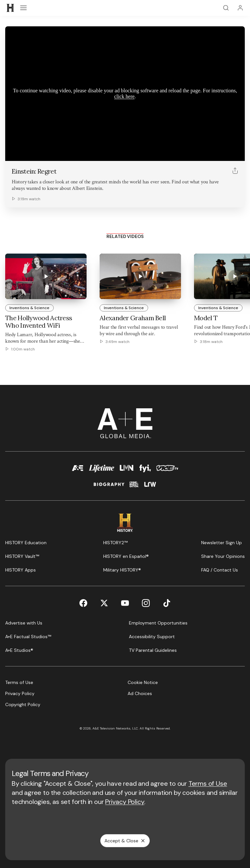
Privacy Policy (125, 802)
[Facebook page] (83, 603)
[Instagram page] (146, 603)
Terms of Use (208, 783)
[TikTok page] (167, 603)
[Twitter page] (104, 603)
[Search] (226, 8)
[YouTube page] (125, 603)
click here (125, 96)
